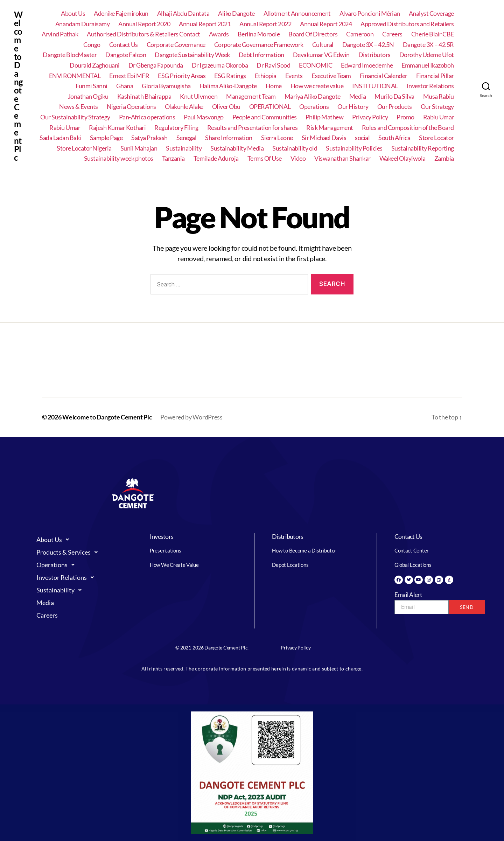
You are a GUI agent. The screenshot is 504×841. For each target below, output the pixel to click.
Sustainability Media (237, 148)
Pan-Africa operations (147, 117)
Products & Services (69, 552)
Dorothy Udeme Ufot (427, 55)
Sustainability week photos (119, 158)
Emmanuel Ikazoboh (428, 65)
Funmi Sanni (92, 86)
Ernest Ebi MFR (129, 76)
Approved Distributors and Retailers (407, 24)
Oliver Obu (226, 107)
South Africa (394, 138)
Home (274, 86)
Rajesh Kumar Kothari (117, 128)
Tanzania (173, 158)
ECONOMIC (316, 65)
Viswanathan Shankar (342, 158)
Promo (405, 117)
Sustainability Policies (354, 148)
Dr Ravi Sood (273, 65)
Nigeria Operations (131, 107)
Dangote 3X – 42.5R (428, 45)
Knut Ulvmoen (199, 96)
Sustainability (184, 148)
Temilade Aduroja (216, 158)
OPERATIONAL (270, 107)
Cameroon (360, 34)
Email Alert (408, 595)
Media (358, 96)
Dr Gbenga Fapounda (156, 65)
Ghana (125, 86)
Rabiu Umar (439, 117)
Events (294, 76)
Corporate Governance (176, 45)
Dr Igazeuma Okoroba (220, 65)
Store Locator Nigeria (84, 148)
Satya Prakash (149, 138)
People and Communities (265, 117)
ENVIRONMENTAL (75, 76)
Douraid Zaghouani (95, 65)
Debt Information (261, 55)
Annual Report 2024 (326, 24)
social (362, 138)
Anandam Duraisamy (83, 24)
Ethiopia (266, 76)
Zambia (444, 158)
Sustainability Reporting (423, 148)
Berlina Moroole (259, 34)
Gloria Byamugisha (166, 86)
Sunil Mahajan (139, 148)
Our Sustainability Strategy (75, 117)
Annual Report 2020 (144, 24)
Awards (219, 34)
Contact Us (124, 45)
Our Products (395, 107)
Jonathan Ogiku (88, 96)
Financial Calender (384, 76)
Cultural (323, 45)
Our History (353, 107)
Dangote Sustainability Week (192, 55)
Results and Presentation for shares (253, 128)
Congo (92, 45)
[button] (77, 540)
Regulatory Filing (176, 128)
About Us (73, 13)
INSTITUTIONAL (375, 86)
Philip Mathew (325, 117)
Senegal (187, 138)
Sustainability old (295, 148)
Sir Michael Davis (324, 138)
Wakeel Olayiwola (402, 158)
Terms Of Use (265, 158)
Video (298, 158)
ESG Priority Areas (182, 76)
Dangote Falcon (126, 55)
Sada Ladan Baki (60, 138)
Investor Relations (430, 86)
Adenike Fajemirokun (121, 13)
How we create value (317, 86)
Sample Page (106, 138)
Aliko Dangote (236, 13)
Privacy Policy (370, 117)
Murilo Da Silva (394, 96)
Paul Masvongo (204, 117)
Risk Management (330, 128)
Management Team (251, 96)
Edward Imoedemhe (367, 65)
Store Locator (436, 138)
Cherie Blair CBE (433, 34)
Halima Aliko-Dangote (228, 86)
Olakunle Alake (184, 107)
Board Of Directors (313, 34)
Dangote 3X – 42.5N (368, 45)
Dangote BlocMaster (70, 55)
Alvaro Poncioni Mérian (370, 13)
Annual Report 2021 (205, 24)
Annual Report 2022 (265, 24)
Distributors (374, 55)
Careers (392, 34)
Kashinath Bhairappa (144, 96)
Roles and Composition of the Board (408, 128)
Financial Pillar (435, 76)
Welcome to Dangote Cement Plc (18, 86)
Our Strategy (437, 107)
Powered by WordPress (191, 417)
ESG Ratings (230, 76)
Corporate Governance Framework (259, 45)
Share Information (229, 138)
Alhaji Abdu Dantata (183, 13)
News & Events (79, 107)
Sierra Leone (277, 138)
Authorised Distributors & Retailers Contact (143, 34)
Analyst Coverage (431, 13)
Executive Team (331, 76)
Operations (314, 107)
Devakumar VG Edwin (321, 55)
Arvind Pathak (60, 34)
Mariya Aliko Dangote (313, 96)
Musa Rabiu (439, 96)
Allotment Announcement (297, 13)
